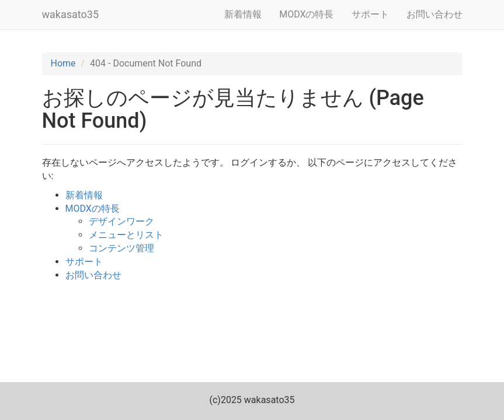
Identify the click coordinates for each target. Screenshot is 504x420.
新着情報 (243, 14)
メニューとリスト (126, 235)
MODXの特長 (306, 14)
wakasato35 (71, 14)
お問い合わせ (435, 14)
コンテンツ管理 (121, 248)
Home (63, 63)
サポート (370, 14)
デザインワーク (121, 221)
